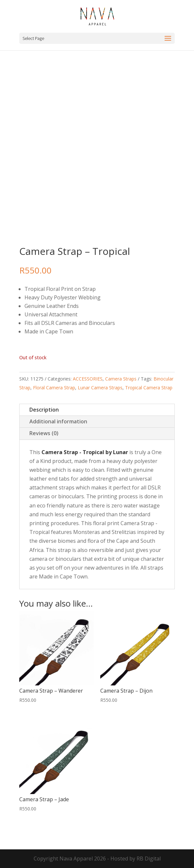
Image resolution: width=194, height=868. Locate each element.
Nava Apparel (76, 859)
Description (44, 410)
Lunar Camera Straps (100, 388)
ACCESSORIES (88, 379)
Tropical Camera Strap (149, 388)
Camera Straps (121, 379)
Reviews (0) (44, 433)
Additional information (58, 421)
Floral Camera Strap (54, 388)
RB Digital (149, 859)
